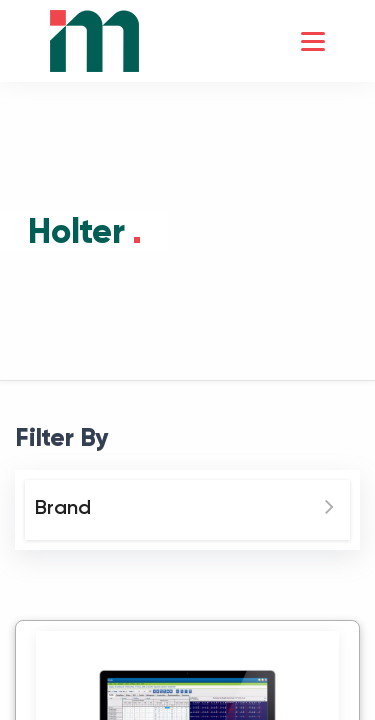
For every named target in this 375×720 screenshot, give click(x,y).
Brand (63, 507)
